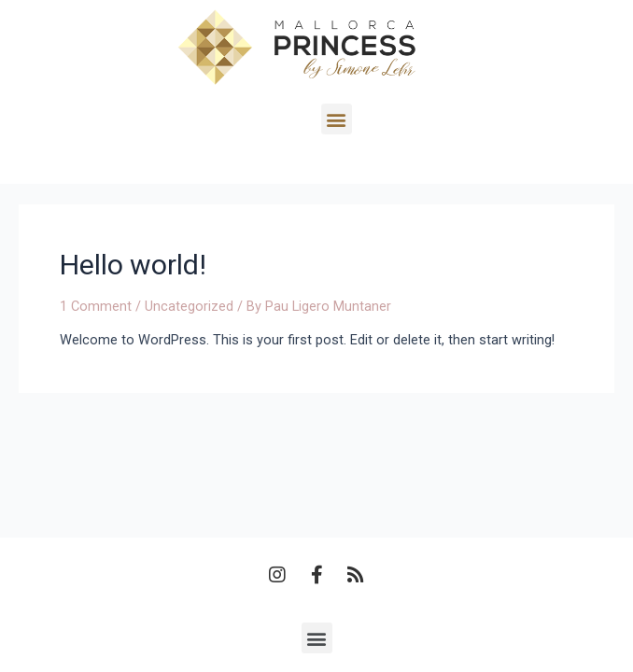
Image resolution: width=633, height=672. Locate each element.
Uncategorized (189, 306)
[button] (372, 119)
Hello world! (133, 265)
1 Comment (96, 306)
